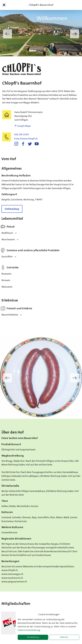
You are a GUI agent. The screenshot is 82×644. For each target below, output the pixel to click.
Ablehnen (64, 637)
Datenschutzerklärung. (29, 630)
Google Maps (24, 126)
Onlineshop (12, 209)
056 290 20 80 (21, 134)
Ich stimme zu (33, 637)
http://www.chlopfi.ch (26, 139)
